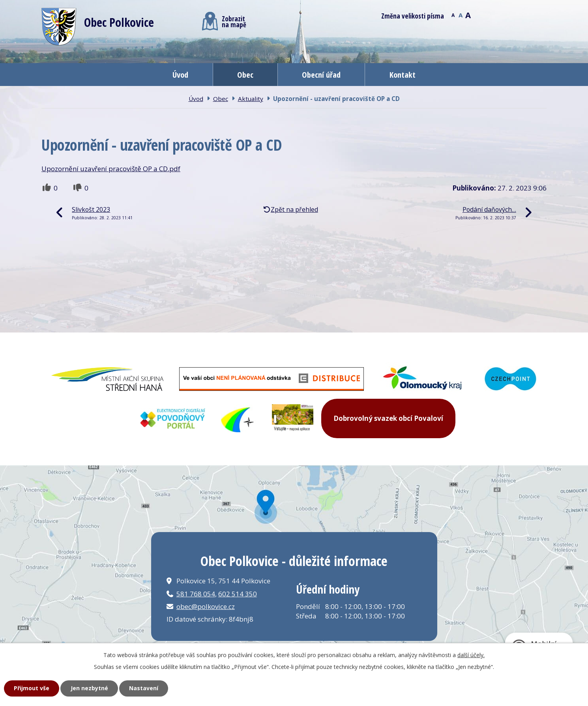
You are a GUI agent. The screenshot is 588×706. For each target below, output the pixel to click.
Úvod (180, 75)
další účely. (471, 655)
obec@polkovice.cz (206, 606)
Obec (245, 75)
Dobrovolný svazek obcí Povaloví (388, 418)
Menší (453, 15)
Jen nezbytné (89, 688)
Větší (468, 15)
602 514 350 (238, 594)
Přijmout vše (32, 688)
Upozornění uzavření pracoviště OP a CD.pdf (111, 169)
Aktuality (251, 99)
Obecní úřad (321, 75)
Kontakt (403, 75)
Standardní (460, 15)
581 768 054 (196, 594)
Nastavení (144, 688)
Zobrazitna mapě (224, 21)
